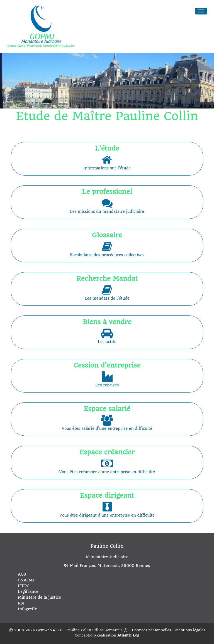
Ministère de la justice (39, 597)
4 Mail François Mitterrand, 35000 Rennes (107, 565)
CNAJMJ (26, 579)
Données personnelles (151, 629)
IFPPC (24, 585)
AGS (22, 573)
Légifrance (28, 591)
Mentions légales (190, 629)
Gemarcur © (116, 629)
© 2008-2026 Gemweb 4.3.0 (36, 629)
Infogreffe (27, 608)
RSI (21, 602)
